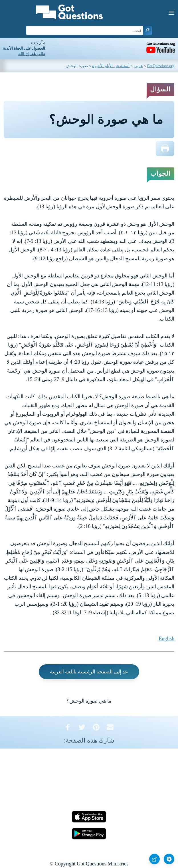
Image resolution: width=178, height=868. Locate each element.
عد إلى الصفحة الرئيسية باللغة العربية (89, 672)
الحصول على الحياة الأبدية (24, 48)
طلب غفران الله (32, 54)
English (166, 639)
